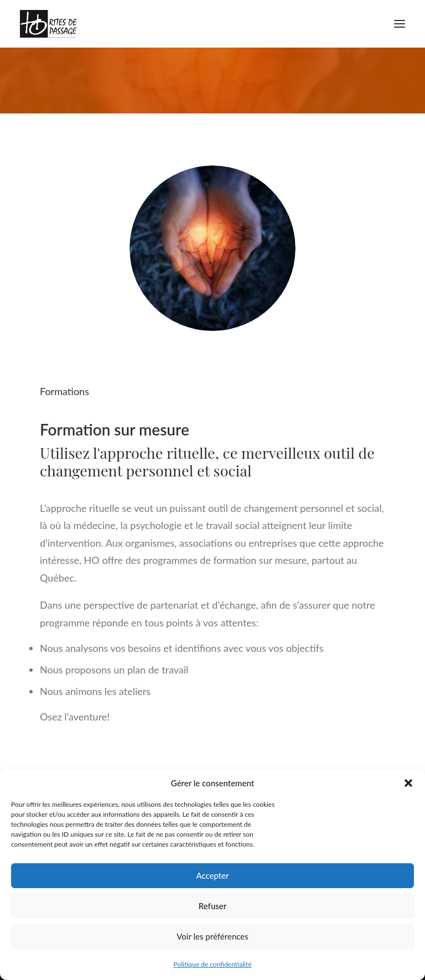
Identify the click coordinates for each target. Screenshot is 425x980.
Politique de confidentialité (213, 964)
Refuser (212, 906)
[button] (408, 783)
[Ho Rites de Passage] (48, 24)
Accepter (212, 875)
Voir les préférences (212, 936)
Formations (64, 391)
